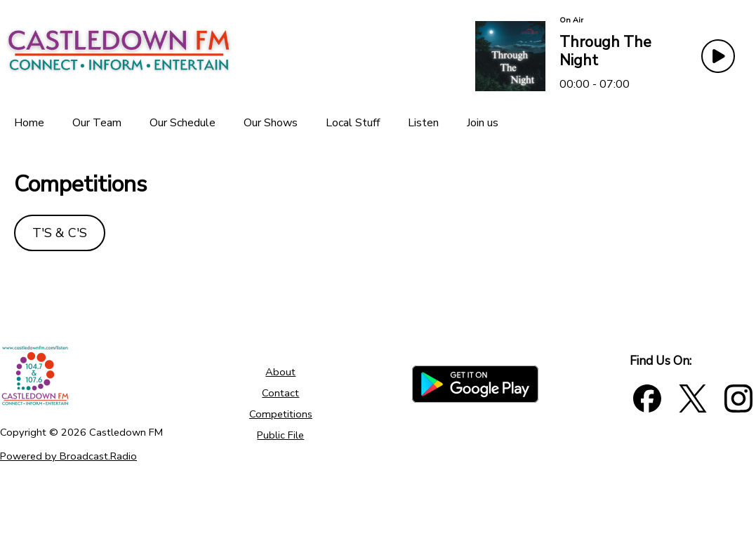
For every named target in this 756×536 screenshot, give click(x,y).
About (280, 372)
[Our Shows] (271, 123)
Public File (280, 435)
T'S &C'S (60, 233)
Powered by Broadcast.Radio (68, 456)
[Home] (29, 123)
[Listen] (423, 123)
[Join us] (483, 123)
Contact (280, 393)
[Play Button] (718, 56)
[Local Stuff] (353, 123)
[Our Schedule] (183, 123)
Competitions (281, 414)
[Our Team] (97, 123)
